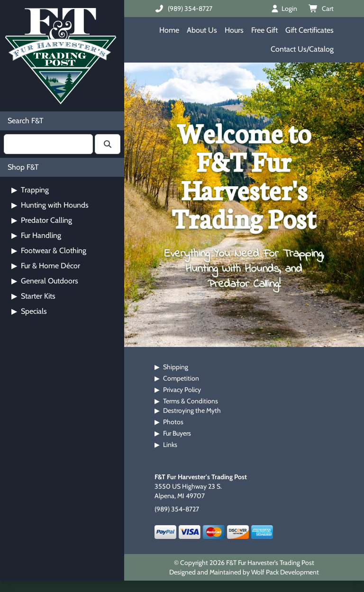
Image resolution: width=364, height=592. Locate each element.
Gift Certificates (309, 30)
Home (169, 30)
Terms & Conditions (191, 401)
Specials (29, 311)
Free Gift (264, 30)
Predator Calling (42, 220)
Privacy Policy (182, 390)
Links (170, 445)
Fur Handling (36, 235)
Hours (234, 30)
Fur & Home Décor (46, 266)
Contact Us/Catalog (302, 49)
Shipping (176, 367)
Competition (181, 378)
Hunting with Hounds (50, 205)
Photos (173, 422)
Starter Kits (33, 296)
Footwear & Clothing (49, 250)
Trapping (30, 190)
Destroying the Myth (192, 410)
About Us (202, 30)
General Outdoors (45, 281)
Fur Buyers (177, 433)
